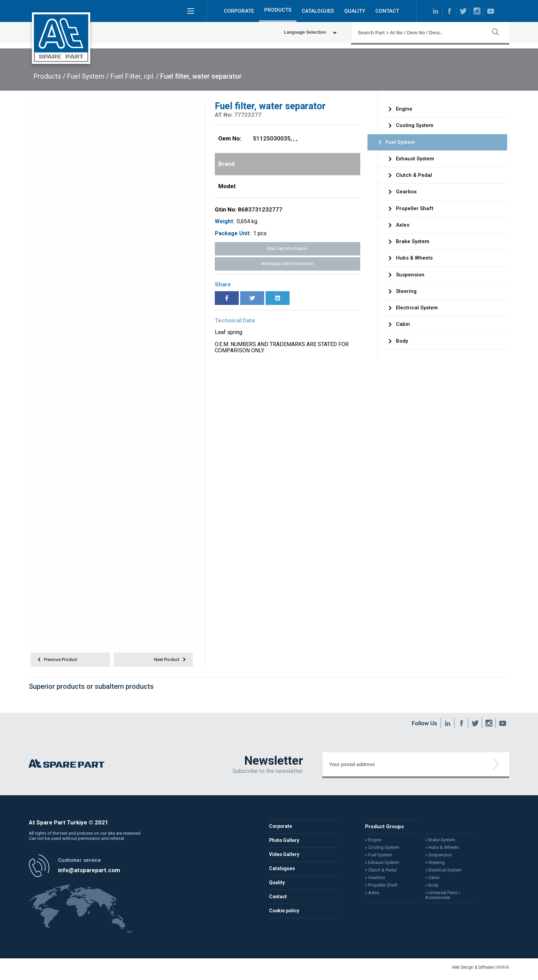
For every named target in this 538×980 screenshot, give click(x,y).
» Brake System (435, 843)
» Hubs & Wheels (437, 850)
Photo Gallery (285, 844)
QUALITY (355, 12)
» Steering (430, 865)
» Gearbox (372, 879)
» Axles (369, 894)
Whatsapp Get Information (287, 264)
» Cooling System (379, 850)
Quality (277, 886)
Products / (49, 76)
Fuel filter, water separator (201, 76)
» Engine (370, 843)
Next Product (169, 660)
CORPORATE (239, 12)
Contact (278, 900)
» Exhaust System (379, 865)
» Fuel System (376, 857)
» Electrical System (438, 872)
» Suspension (433, 857)
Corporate (281, 829)
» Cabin (427, 879)
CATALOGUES (318, 12)
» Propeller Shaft (378, 887)
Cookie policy (285, 914)
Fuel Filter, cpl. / (134, 76)
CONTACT (387, 12)
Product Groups (381, 829)
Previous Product (59, 660)
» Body (427, 887)
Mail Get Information (287, 248)
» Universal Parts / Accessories (437, 896)
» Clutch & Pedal (378, 872)
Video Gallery (285, 858)
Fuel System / (88, 76)
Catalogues (282, 872)
